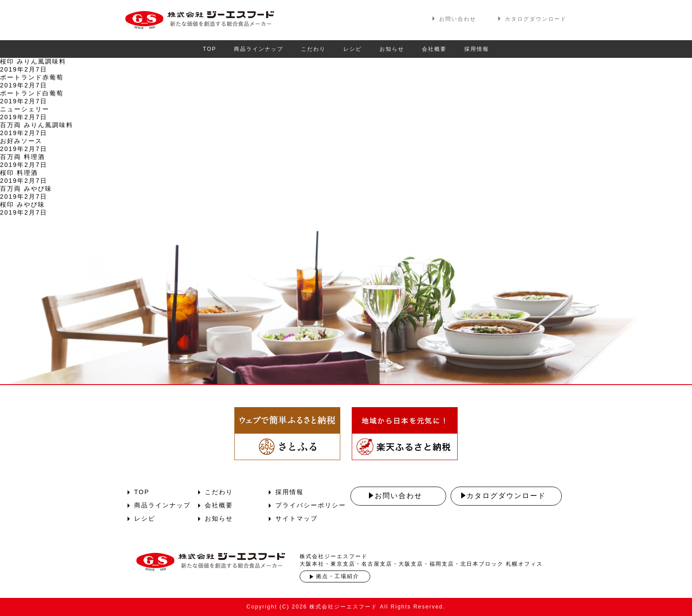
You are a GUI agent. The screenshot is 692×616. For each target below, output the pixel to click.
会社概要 (434, 49)
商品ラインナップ (259, 49)
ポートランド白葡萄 (32, 93)
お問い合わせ (458, 19)
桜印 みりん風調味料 (33, 61)
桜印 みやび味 (23, 204)
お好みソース (21, 141)
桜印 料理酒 (19, 173)
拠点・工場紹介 (338, 576)
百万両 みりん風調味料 (37, 125)
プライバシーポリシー (311, 505)
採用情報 (477, 49)
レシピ (353, 49)
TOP (210, 49)
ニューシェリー (25, 109)
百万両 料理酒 (23, 157)
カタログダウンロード (536, 19)
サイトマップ (297, 518)
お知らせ (392, 49)
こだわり (313, 49)
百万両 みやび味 (26, 189)
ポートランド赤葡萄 (32, 77)
